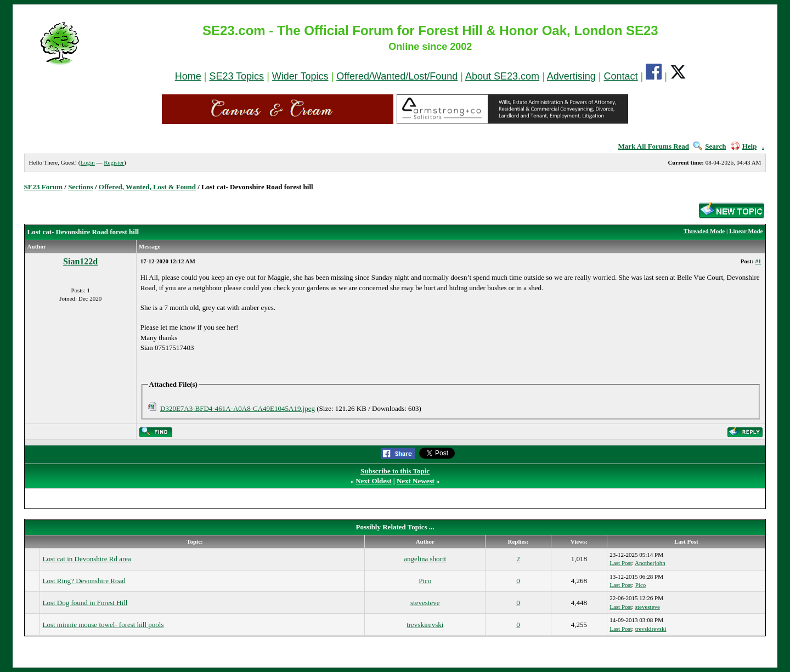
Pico (425, 581)
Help (744, 146)
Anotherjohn (650, 563)
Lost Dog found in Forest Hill (85, 603)
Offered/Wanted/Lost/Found (397, 76)
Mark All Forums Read (653, 146)
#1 (758, 261)
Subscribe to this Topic (395, 471)
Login (87, 162)
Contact (621, 76)
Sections (81, 187)
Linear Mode (746, 231)
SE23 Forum (43, 187)
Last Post (621, 563)
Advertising (571, 76)
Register (114, 162)
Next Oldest (373, 481)
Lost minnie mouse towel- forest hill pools (103, 625)
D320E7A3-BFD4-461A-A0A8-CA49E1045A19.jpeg (238, 408)
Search (710, 146)
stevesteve (425, 603)
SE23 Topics (236, 76)
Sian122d (80, 261)
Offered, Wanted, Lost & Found (147, 187)
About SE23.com (502, 76)
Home (188, 76)
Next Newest (416, 481)
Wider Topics (300, 76)
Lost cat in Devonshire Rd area (86, 559)
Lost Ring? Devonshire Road (84, 581)
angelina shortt (425, 559)
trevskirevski (425, 625)
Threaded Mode (704, 231)
